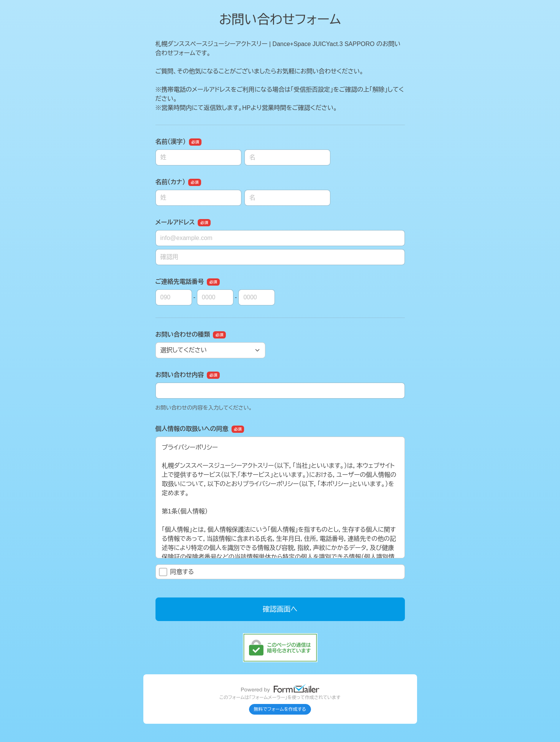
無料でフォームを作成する (280, 709)
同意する (177, 572)
